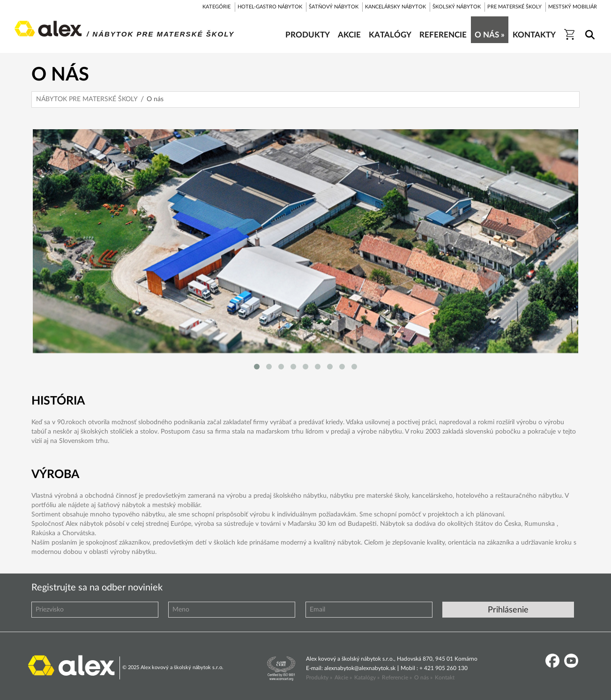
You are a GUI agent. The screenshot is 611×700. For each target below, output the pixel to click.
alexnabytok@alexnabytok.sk (360, 668)
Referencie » (397, 678)
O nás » (423, 678)
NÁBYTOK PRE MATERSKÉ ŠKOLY (87, 99)
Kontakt (445, 678)
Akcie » (343, 678)
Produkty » (319, 678)
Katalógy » (367, 678)
